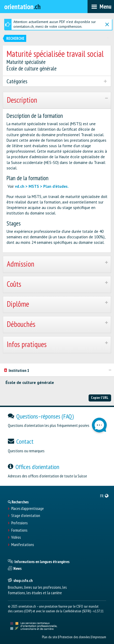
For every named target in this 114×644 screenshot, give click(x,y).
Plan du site (50, 637)
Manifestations (23, 545)
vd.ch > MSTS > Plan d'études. (42, 186)
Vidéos (16, 537)
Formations (19, 530)
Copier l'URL (100, 398)
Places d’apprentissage (28, 509)
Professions (19, 523)
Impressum (99, 637)
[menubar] (101, 7)
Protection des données (75, 637)
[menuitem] (104, 496)
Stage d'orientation (26, 516)
